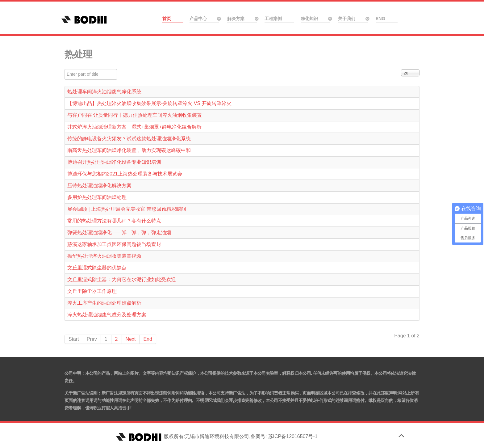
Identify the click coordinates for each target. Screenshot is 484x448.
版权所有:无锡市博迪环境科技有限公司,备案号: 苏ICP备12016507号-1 (216, 436)
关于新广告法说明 (81, 393)
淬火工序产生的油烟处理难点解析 (104, 303)
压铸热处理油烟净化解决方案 (99, 186)
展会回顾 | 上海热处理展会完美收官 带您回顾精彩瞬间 (127, 209)
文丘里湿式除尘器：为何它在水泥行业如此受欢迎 (122, 279)
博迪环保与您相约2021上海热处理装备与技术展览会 (125, 174)
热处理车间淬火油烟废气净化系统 (104, 92)
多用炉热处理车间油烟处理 (97, 197)
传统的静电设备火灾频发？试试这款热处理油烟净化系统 (129, 139)
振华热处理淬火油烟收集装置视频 (104, 256)
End (148, 339)
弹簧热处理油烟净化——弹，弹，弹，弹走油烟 (119, 232)
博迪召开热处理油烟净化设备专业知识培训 (114, 162)
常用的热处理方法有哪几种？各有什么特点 (114, 221)
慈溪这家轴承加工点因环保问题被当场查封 (114, 244)
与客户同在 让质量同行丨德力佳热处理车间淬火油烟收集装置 (135, 115)
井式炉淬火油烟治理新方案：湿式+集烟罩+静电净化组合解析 (134, 127)
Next (131, 339)
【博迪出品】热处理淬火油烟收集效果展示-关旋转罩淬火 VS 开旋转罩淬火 (149, 103)
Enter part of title (65, 69)
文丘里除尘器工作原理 (92, 291)
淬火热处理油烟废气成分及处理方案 (107, 315)
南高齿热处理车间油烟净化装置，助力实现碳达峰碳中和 (129, 150)
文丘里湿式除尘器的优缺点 (97, 268)
